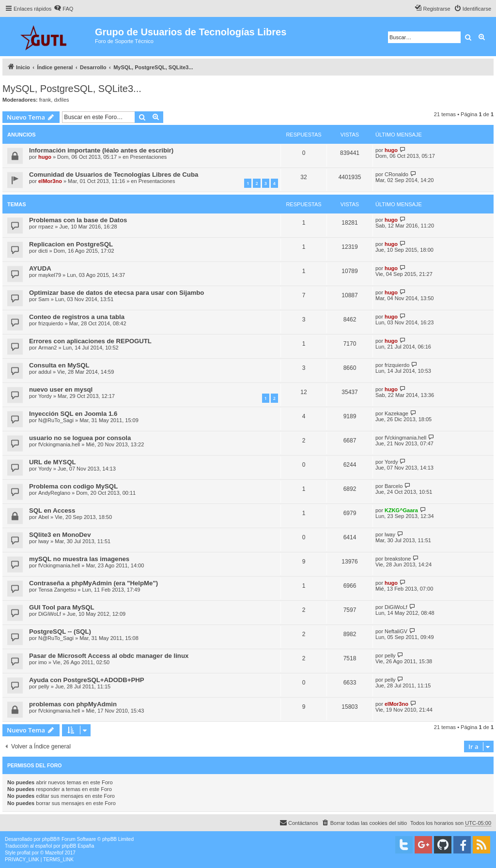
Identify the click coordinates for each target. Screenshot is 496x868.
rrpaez (46, 227)
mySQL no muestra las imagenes (79, 559)
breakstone (398, 559)
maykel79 (50, 275)
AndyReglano (54, 493)
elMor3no (50, 181)
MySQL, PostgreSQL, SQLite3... (72, 89)
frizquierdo (51, 323)
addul (45, 372)
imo (43, 662)
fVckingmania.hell (59, 444)
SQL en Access (52, 510)
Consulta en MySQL (59, 365)
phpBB (49, 839)
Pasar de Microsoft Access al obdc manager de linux (109, 656)
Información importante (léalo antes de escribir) (101, 150)
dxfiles (61, 100)
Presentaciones (149, 157)
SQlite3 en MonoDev (60, 535)
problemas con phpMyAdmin (73, 704)
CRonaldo (396, 174)
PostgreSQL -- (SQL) (60, 632)
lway (44, 541)
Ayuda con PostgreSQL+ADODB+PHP (87, 680)
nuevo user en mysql (61, 389)
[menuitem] (63, 9)
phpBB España (78, 846)
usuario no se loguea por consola (80, 438)
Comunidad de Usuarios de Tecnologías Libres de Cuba (114, 175)
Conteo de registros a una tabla (77, 317)
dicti (43, 251)
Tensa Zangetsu (57, 590)
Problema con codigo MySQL (73, 486)
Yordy (45, 396)
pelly (390, 655)
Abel (44, 517)
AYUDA (40, 268)
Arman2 (48, 348)
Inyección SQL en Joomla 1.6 (73, 414)
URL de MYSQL (52, 462)
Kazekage (396, 413)
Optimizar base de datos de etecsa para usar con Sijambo (116, 293)
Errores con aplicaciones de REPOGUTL (90, 341)
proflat (24, 853)
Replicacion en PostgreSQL (71, 244)
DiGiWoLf (50, 614)
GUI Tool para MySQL (62, 607)
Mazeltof (54, 853)
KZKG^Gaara (401, 510)
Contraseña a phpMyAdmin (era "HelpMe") (93, 583)
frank (45, 100)
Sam (44, 299)
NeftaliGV (396, 631)
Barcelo (394, 486)
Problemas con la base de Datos (78, 220)
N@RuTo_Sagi (56, 420)
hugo (45, 157)
